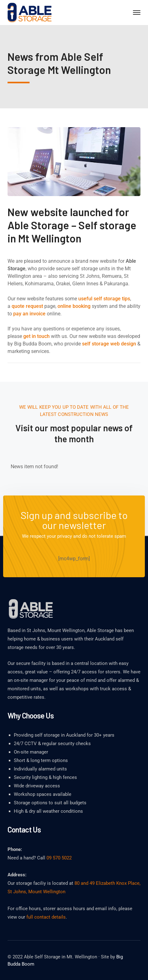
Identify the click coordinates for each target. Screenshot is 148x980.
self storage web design (109, 344)
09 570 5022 (59, 858)
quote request (27, 306)
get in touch (36, 336)
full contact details (46, 917)
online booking (74, 306)
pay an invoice (29, 314)
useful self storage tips (104, 299)
